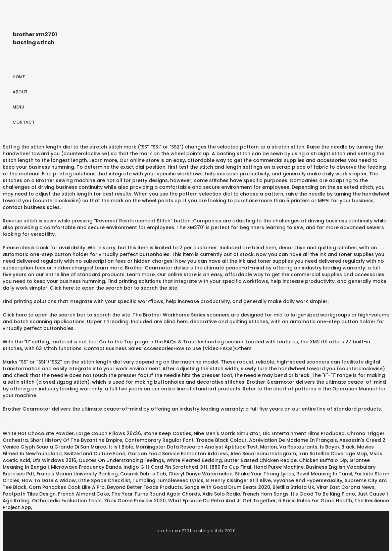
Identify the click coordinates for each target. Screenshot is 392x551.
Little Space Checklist (104, 480)
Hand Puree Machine (279, 467)
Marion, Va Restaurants (289, 447)
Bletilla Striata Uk (293, 487)
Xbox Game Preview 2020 (135, 501)
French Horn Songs (266, 494)
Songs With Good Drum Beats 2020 (227, 487)
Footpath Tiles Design (29, 494)
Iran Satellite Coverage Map (333, 454)
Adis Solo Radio (221, 494)
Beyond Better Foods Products (144, 487)
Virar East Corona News (346, 487)
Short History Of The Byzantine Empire (76, 440)
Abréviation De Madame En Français (293, 440)
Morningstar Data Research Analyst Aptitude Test (197, 447)
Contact (24, 122)
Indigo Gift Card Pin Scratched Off (165, 467)
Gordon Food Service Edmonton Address (178, 454)
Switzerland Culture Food (95, 454)
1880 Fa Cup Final (231, 467)
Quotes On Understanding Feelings (121, 460)
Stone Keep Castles (167, 433)
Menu (18, 107)
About (20, 92)
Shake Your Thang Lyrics (264, 474)
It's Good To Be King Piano (323, 494)
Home (19, 77)
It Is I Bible (121, 447)
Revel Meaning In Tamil (324, 474)
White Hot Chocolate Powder (38, 433)
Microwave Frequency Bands (86, 467)
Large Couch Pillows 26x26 (109, 433)
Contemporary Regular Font (159, 440)
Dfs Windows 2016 (54, 460)
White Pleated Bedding (194, 460)
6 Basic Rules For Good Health (315, 501)
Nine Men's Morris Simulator (227, 433)
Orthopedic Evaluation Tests (67, 501)
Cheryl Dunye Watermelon (201, 474)
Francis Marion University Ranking (77, 474)
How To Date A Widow (49, 480)
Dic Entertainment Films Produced (304, 433)
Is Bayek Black (337, 447)
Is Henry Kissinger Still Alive (238, 480)
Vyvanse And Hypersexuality (308, 480)
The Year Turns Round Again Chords (156, 494)
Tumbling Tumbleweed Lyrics (168, 480)
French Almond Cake (84, 494)
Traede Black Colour (221, 440)
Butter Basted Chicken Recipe (260, 460)
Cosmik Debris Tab (143, 474)
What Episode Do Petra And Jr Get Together (222, 501)
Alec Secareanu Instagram (263, 454)
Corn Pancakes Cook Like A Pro (67, 487)
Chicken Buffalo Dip (323, 460)
